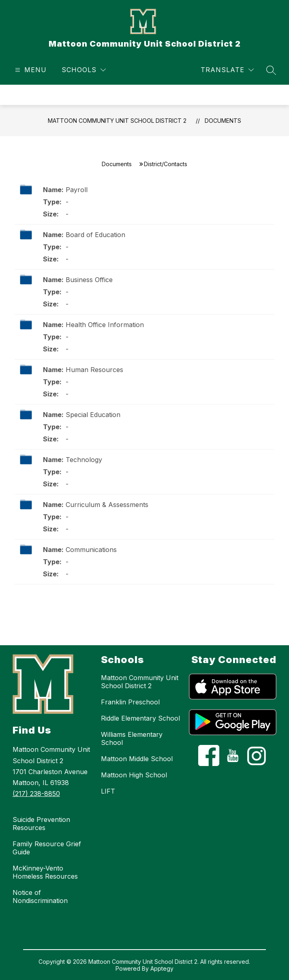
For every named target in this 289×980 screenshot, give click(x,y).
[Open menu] (30, 70)
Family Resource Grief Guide (47, 848)
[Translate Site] (227, 70)
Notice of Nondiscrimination (40, 897)
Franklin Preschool (130, 702)
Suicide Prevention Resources (41, 824)
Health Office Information (105, 325)
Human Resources (94, 370)
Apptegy (162, 968)
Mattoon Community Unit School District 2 (117, 121)
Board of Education (95, 235)
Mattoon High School (134, 775)
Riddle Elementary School (140, 718)
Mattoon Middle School (137, 759)
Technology (84, 460)
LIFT (108, 791)
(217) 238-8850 (36, 794)
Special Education (93, 415)
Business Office (89, 280)
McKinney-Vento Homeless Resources (45, 872)
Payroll (77, 190)
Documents (223, 121)
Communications (91, 550)
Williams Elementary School (132, 738)
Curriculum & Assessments (107, 505)
